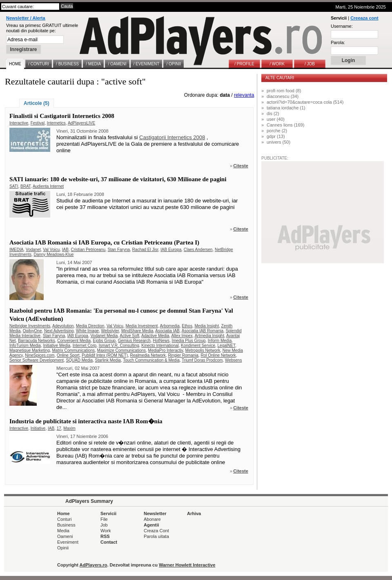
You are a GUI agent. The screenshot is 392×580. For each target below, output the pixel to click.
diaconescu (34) (283, 96)
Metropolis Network (203, 350)
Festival (38, 123)
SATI (14, 186)
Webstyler (110, 331)
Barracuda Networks (37, 341)
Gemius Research (134, 341)
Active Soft (129, 336)
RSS (105, 536)
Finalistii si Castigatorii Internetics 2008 (62, 116)
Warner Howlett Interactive (187, 565)
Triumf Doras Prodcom (202, 360)
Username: (342, 26)
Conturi (64, 519)
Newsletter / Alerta (26, 18)
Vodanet (33, 250)
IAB (65, 250)
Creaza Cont (156, 531)
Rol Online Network (218, 355)
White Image (87, 331)
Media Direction (90, 326)
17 (59, 428)
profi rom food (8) (284, 91)
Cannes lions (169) (285, 125)
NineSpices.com (40, 355)
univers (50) (278, 142)
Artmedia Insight (209, 336)
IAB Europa (171, 250)
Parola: (338, 42)
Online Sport (68, 355)
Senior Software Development (37, 360)
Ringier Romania (183, 355)
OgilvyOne (32, 331)
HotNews (161, 341)
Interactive (19, 123)
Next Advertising (59, 331)
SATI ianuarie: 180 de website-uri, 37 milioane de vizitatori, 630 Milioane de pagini (118, 179)
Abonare (152, 519)
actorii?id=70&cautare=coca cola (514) (305, 102)
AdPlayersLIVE (81, 123)
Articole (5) (37, 103)
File (104, 519)
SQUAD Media (79, 360)
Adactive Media (155, 336)
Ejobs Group (105, 341)
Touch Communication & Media (151, 360)
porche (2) (277, 131)
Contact (109, 542)
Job (104, 525)
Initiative (38, 428)
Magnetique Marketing (30, 350)
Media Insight (206, 326)
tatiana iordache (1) (286, 108)
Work (106, 531)
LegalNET (226, 346)
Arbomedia (169, 326)
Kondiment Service (198, 346)
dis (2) (273, 113)
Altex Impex (182, 336)
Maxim (69, 428)
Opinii (63, 548)
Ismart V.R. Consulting (119, 346)
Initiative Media (57, 346)
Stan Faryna (119, 250)
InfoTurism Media (25, 346)
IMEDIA (16, 250)
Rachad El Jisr (145, 250)
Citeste (241, 166)
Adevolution (63, 326)
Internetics (56, 123)
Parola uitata (156, 536)
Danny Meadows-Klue (53, 254)
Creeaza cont (364, 18)
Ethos (187, 326)
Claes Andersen (198, 250)
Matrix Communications (73, 350)
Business (66, 525)
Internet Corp (85, 346)
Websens (234, 360)
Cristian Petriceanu (88, 250)
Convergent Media (74, 341)
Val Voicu (51, 250)
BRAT (26, 186)
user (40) (276, 119)
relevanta (244, 95)
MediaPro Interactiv (166, 350)
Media (63, 531)
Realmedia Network (148, 355)
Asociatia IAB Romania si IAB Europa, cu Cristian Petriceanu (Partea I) (104, 242)
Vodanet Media (104, 336)
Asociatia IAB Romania (203, 331)
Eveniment (68, 542)
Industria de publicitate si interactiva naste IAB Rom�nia (86, 421)
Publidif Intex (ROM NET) (105, 355)
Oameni (65, 536)
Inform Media (220, 341)
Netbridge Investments (30, 326)
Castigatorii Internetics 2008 (172, 137)
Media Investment (141, 326)
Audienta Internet (48, 186)
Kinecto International (160, 346)
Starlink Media (108, 360)
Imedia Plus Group (188, 341)
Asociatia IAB (167, 331)
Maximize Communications (121, 350)
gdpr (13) (276, 136)
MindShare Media (137, 331)
